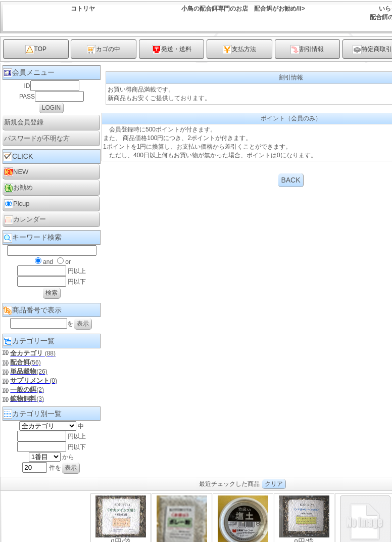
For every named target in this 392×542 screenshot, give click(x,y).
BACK (290, 180)
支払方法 (239, 50)
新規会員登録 (24, 122)
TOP (36, 50)
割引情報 (307, 50)
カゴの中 (104, 50)
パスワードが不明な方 (37, 138)
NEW (16, 172)
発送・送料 (172, 50)
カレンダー (25, 220)
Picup (17, 204)
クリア (274, 484)
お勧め (18, 188)
